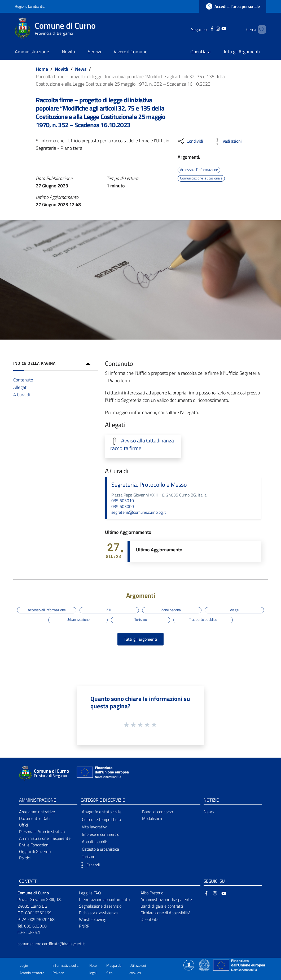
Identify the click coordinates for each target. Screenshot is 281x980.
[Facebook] (205, 28)
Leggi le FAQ (90, 893)
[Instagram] (211, 28)
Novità (62, 69)
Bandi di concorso (157, 812)
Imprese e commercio (101, 834)
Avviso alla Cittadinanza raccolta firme (142, 444)
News (81, 69)
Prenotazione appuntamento (104, 899)
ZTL (109, 610)
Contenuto (23, 380)
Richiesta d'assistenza (98, 913)
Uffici (23, 825)
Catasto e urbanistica (100, 849)
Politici (25, 858)
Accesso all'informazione (199, 170)
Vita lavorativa (95, 827)
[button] (89, 865)
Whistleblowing (93, 919)
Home (42, 69)
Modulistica (152, 818)
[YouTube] (217, 28)
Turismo (141, 620)
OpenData (150, 919)
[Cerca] (260, 29)
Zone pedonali (172, 610)
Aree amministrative (37, 812)
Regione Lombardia (30, 6)
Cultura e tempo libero (101, 819)
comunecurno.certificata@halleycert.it (51, 944)
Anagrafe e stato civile (102, 812)
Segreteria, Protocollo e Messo (149, 485)
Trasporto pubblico (203, 620)
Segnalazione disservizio (100, 906)
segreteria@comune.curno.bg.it (139, 512)
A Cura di (22, 395)
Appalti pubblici (95, 842)
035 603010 (123, 500)
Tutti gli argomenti (140, 639)
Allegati (20, 387)
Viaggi (234, 610)
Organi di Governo (35, 851)
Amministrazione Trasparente (45, 838)
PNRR (84, 926)
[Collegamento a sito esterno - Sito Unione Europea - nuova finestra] (102, 773)
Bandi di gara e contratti (162, 906)
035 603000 (123, 506)
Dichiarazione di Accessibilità (165, 913)
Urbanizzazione (78, 620)
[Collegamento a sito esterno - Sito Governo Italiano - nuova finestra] (205, 965)
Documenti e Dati (34, 818)
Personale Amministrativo (42, 832)
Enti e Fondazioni (34, 845)
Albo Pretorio (152, 893)
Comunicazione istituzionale (201, 178)
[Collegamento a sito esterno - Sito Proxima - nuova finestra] (189, 965)
